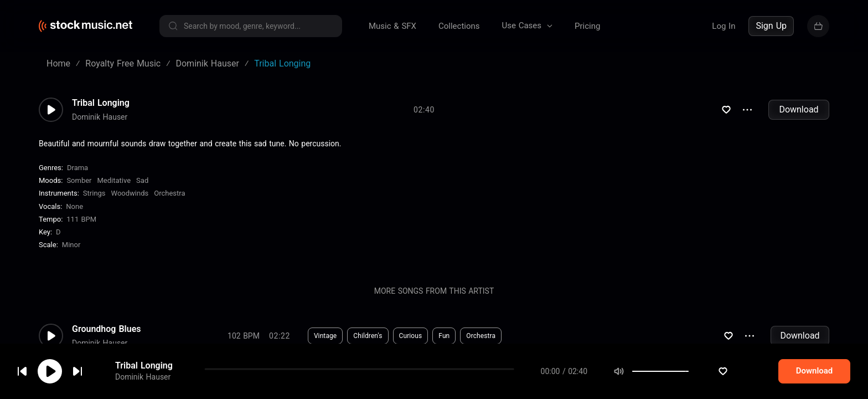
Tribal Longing (101, 103)
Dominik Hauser (100, 117)
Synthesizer (544, 383)
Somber (79, 180)
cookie (74, 369)
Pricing (587, 26)
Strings (94, 193)
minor (71, 245)
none (74, 206)
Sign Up (771, 26)
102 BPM (244, 336)
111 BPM (81, 219)
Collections (459, 26)
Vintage (325, 336)
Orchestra (169, 193)
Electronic (329, 383)
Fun (444, 336)
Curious (411, 336)
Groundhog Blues (107, 329)
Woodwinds (130, 193)
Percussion (493, 383)
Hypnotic (446, 383)
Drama (77, 168)
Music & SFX (392, 26)
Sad (142, 180)
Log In (724, 26)
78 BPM (244, 383)
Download (799, 109)
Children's (368, 336)
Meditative (114, 180)
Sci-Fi (369, 383)
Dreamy (405, 383)
